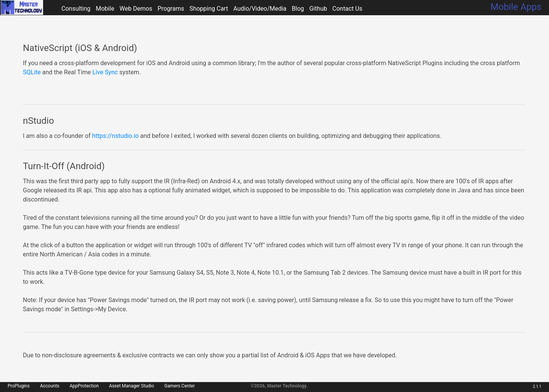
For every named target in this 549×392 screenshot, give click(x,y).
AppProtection (84, 386)
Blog (298, 9)
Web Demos (136, 9)
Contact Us (348, 9)
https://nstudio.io (115, 136)
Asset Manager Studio (132, 386)
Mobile (105, 9)
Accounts (50, 386)
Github (318, 9)
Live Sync (105, 72)
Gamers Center (180, 386)
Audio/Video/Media (260, 9)
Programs (171, 9)
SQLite (32, 72)
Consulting (76, 9)
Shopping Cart (209, 9)
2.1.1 (537, 386)
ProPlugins (19, 386)
